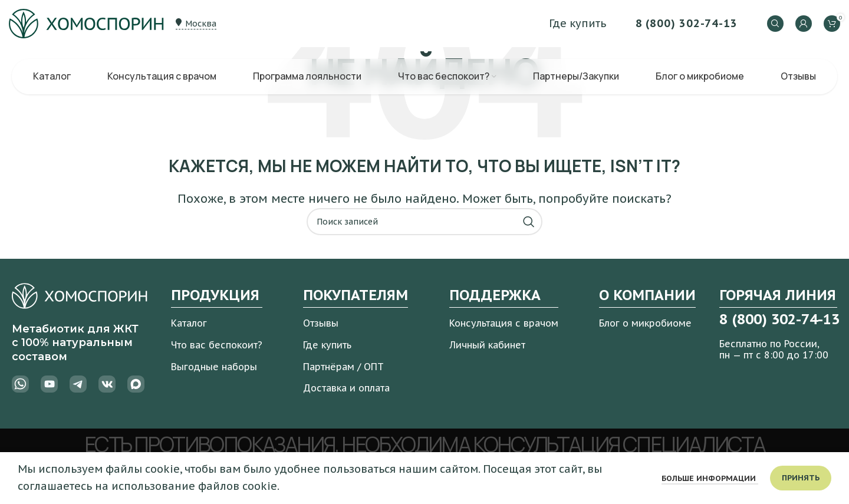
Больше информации (710, 478)
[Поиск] (775, 24)
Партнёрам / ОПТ (343, 367)
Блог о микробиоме (645, 323)
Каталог (189, 323)
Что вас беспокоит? (217, 345)
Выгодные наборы (214, 367)
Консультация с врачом (504, 323)
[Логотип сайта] (86, 23)
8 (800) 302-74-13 (687, 23)
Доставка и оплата (346, 388)
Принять (801, 478)
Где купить (327, 345)
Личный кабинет (487, 345)
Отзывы (321, 323)
